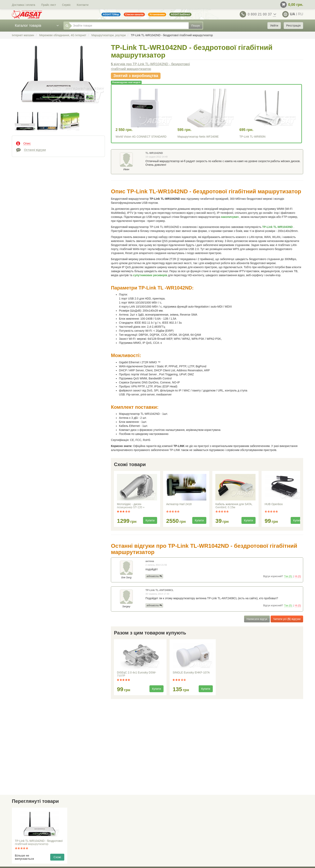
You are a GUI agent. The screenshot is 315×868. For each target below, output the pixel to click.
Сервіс (66, 5)
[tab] (58, 143)
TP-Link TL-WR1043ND (278, 227)
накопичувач (230, 217)
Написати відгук (257, 619)
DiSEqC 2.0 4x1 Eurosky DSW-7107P (137, 674)
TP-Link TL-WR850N (253, 137)
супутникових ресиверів (150, 275)
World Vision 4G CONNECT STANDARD (141, 137)
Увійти (274, 26)
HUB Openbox (274, 504)
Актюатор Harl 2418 (179, 504)
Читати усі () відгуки (287, 619)
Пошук (195, 26)
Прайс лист (49, 5)
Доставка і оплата (24, 5)
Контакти (83, 5)
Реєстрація (293, 26)
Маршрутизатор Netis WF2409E (198, 137)
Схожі (57, 857)
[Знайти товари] (129, 26)
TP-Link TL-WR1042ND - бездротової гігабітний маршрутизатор (39, 842)
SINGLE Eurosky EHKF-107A (191, 672)
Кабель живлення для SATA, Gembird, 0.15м (234, 506)
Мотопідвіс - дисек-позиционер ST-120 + (131, 506)
